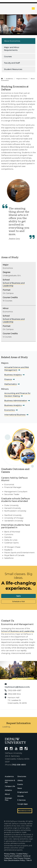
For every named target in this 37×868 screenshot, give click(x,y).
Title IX (29, 860)
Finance (8, 379)
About (7, 794)
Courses (8, 56)
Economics (10, 410)
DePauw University (12, 10)
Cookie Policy (22, 854)
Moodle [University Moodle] (20, 796)
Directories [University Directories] (22, 776)
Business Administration (16, 401)
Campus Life (10, 786)
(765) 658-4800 (19, 765)
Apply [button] (18, 596)
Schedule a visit (25, 811)
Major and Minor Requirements (12, 49)
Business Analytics (13, 375)
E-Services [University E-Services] (22, 800)
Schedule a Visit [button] (18, 602)
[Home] (2, 79)
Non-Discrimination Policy (14, 860)
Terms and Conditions (13, 856)
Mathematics (11, 384)
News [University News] (20, 788)
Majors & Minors (22, 79)
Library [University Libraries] (20, 780)
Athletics (8, 790)
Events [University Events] (20, 784)
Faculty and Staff (12, 63)
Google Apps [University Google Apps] (23, 804)
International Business (15, 415)
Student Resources (13, 69)
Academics (9, 79)
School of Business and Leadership (18, 631)
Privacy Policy (10, 854)
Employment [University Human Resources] (23, 792)
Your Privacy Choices (22, 858)
